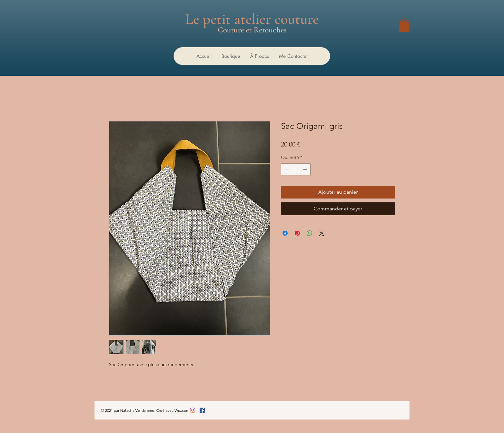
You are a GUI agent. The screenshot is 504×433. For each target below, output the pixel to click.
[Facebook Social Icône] (202, 410)
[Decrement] (286, 169)
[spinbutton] (296, 169)
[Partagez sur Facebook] (285, 233)
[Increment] (306, 169)
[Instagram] (193, 410)
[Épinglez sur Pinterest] (297, 233)
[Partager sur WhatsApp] (310, 233)
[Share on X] (322, 233)
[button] (404, 25)
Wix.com (182, 410)
